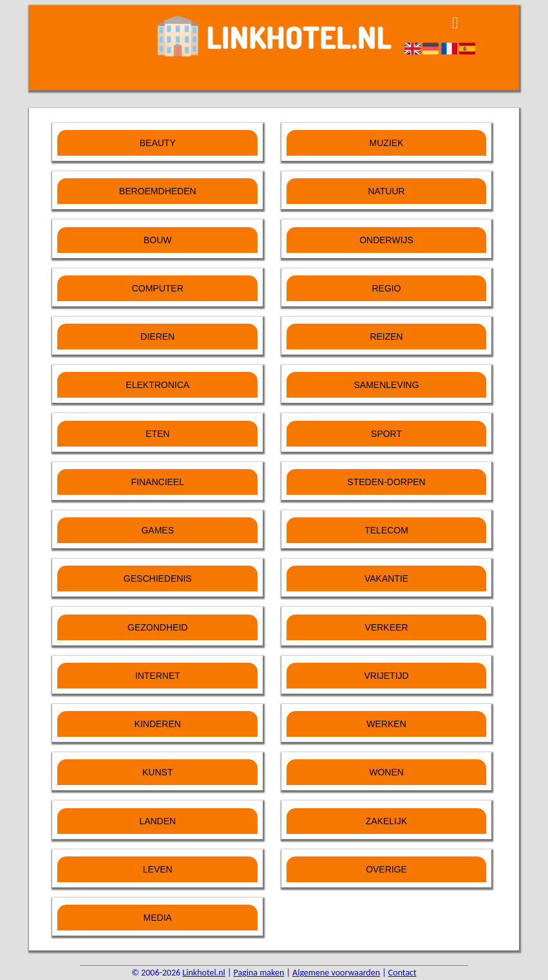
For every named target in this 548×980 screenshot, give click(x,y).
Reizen (386, 337)
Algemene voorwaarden (336, 973)
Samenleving (386, 385)
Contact (402, 973)
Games (157, 530)
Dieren (157, 337)
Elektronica (157, 385)
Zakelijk (387, 821)
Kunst (157, 772)
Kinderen (158, 724)
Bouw (158, 240)
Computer (158, 288)
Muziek (387, 143)
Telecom (386, 530)
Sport (386, 434)
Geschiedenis (158, 578)
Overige (386, 869)
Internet (158, 676)
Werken (386, 724)
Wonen (386, 772)
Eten (157, 434)
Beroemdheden (158, 191)
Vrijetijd (386, 676)
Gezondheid (157, 627)
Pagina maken (259, 973)
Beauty (158, 143)
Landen (157, 821)
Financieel (158, 482)
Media (158, 918)
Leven (158, 869)
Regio (386, 288)
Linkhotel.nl (203, 973)
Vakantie (386, 578)
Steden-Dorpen (386, 482)
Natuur (386, 191)
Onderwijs (386, 240)
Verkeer (387, 627)
